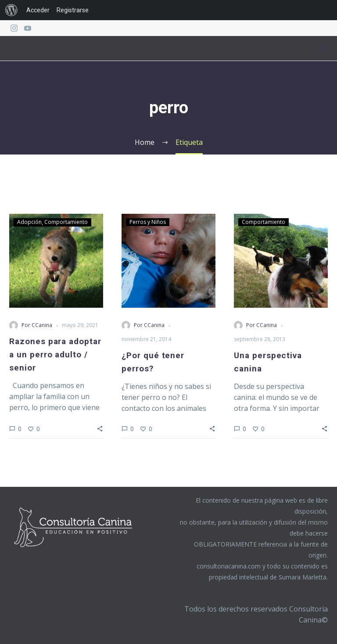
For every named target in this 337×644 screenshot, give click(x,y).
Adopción (29, 222)
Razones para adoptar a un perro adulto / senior (55, 354)
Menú (322, 48)
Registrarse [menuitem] (73, 10)
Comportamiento (66, 222)
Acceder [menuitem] (38, 10)
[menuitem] (11, 10)
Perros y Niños (148, 222)
